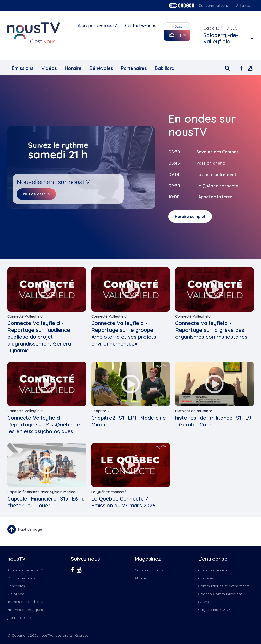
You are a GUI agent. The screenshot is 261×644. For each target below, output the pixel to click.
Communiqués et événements (224, 586)
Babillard (165, 68)
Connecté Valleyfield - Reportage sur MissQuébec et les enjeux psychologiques (45, 424)
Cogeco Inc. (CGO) (215, 610)
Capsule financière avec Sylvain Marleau (42, 492)
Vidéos (49, 68)
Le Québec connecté (109, 492)
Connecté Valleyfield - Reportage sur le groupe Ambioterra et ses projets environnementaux (124, 333)
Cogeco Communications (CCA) (220, 598)
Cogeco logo (182, 6)
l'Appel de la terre (214, 197)
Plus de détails (36, 194)
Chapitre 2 (100, 411)
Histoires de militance (194, 411)
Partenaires (134, 68)
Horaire (73, 68)
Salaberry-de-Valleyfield (221, 38)
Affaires (243, 6)
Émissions (23, 68)
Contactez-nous (141, 25)
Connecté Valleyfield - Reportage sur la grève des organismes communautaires (211, 330)
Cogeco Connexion (215, 570)
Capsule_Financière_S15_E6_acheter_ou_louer (46, 502)
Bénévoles (101, 68)
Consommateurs (213, 6)
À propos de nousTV (98, 25)
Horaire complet (190, 217)
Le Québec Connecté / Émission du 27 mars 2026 (123, 502)
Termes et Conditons (25, 602)
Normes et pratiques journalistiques (25, 614)
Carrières (206, 578)
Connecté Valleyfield (25, 316)
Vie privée (16, 594)
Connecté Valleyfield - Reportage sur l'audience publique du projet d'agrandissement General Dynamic (40, 337)
